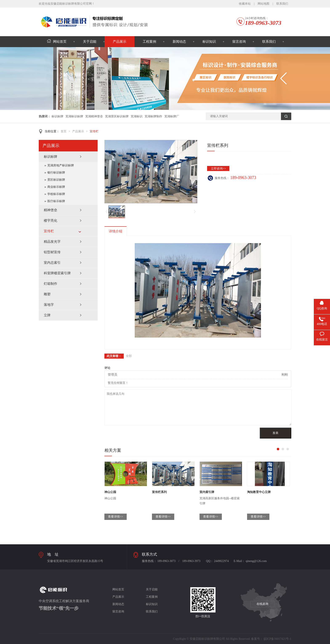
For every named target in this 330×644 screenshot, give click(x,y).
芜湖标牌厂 (172, 116)
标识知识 (209, 42)
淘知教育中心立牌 (259, 492)
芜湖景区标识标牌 (117, 116)
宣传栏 (94, 131)
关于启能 (90, 42)
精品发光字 (52, 242)
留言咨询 (239, 42)
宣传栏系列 (159, 492)
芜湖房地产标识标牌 (61, 165)
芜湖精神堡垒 (94, 116)
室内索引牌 (207, 492)
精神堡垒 (51, 210)
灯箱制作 (51, 284)
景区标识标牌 (56, 180)
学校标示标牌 (56, 194)
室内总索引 (52, 263)
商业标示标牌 (56, 187)
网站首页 (57, 42)
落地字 (49, 305)
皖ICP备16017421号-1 (277, 639)
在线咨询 (262, 604)
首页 (64, 131)
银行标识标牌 (56, 173)
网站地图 (263, 4)
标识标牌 (57, 116)
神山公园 (110, 492)
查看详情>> (116, 517)
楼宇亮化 (51, 221)
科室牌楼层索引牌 (57, 273)
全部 (129, 356)
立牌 (47, 315)
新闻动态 (179, 42)
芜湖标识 (137, 116)
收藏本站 (245, 4)
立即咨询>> (218, 169)
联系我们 (282, 4)
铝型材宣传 (52, 252)
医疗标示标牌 (56, 201)
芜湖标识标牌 (74, 116)
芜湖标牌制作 (153, 116)
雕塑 (47, 294)
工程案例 (149, 42)
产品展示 (120, 42)
